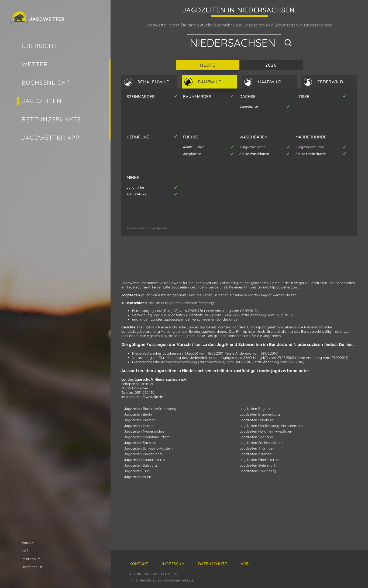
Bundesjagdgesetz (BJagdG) (155, 311)
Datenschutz (32, 567)
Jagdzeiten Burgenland (143, 454)
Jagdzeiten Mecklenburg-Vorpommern (271, 426)
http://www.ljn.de (149, 397)
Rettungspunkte (51, 119)
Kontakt (28, 543)
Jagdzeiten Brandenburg (260, 414)
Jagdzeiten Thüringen (257, 448)
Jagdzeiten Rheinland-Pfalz (146, 437)
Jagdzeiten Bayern (255, 409)
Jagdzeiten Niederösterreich (147, 460)
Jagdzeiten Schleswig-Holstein (148, 448)
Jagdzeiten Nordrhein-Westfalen (266, 431)
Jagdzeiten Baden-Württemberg (150, 409)
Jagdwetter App (51, 138)
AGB (25, 551)
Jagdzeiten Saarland (256, 437)
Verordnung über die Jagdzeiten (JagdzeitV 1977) (173, 315)
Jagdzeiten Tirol (137, 471)
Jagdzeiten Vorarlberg (258, 471)
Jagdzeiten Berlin (138, 414)
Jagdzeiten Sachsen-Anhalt (261, 443)
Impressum (31, 559)
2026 (271, 65)
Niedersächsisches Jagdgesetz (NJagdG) (165, 353)
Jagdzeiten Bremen (140, 420)
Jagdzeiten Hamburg (257, 420)
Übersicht (39, 46)
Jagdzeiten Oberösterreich (261, 460)
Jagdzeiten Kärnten (255, 454)
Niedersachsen (233, 43)
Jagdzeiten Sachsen (140, 443)
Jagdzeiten (42, 101)
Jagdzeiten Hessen (139, 426)
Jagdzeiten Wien (138, 477)
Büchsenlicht (46, 83)
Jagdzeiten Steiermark (258, 465)
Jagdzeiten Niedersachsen (145, 431)
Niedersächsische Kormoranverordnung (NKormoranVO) (179, 362)
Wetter (35, 64)
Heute (208, 65)
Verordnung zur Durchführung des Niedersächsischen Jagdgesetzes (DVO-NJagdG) (200, 358)
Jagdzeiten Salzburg (140, 465)
